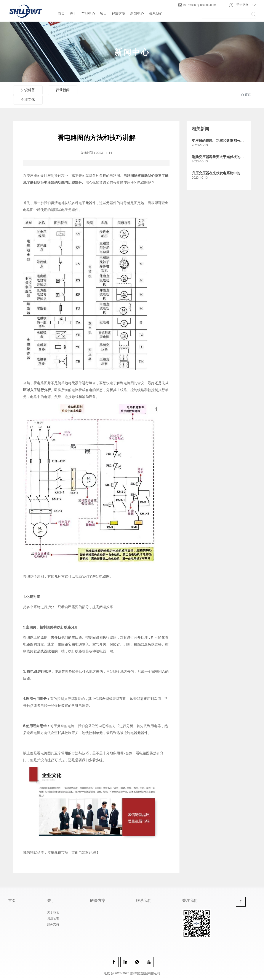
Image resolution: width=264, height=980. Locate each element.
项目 (103, 14)
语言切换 (242, 5)
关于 (73, 14)
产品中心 (88, 14)
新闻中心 (137, 14)
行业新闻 (63, 90)
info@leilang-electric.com (197, 5)
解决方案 (118, 14)
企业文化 (28, 100)
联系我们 (156, 14)
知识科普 (28, 90)
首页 (61, 14)
